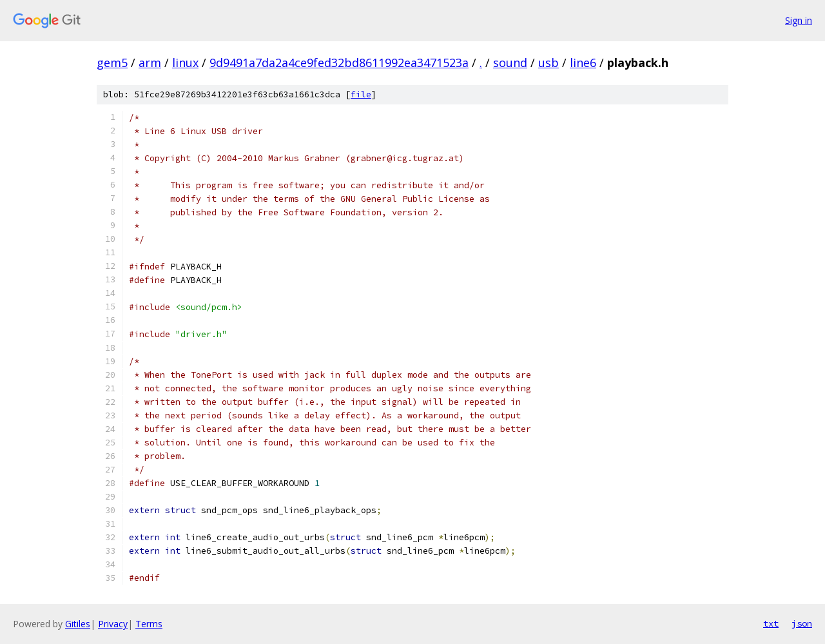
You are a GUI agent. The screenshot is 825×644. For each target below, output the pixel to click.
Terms (149, 624)
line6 (583, 63)
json (802, 623)
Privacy (113, 624)
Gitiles (78, 624)
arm (150, 63)
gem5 (112, 63)
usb (548, 63)
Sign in (799, 20)
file (361, 94)
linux (185, 63)
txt (771, 623)
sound (510, 63)
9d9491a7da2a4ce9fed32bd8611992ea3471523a (339, 63)
